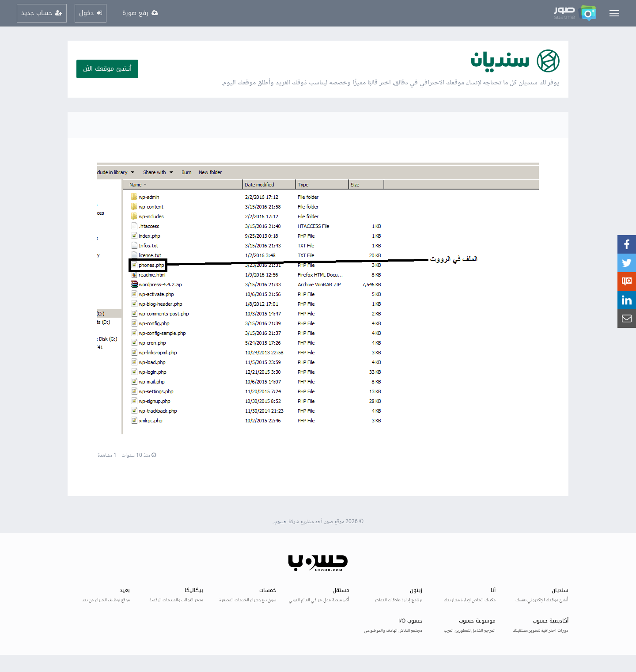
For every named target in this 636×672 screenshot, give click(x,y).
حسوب (280, 522)
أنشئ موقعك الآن (107, 69)
